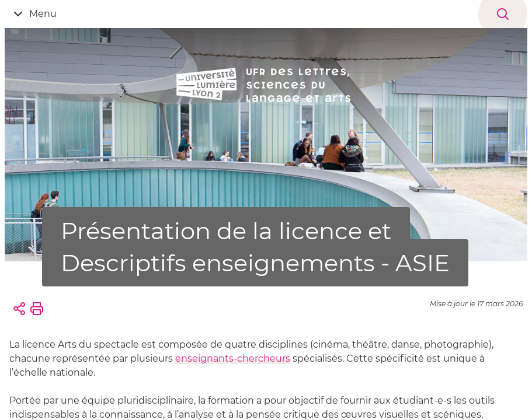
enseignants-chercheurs (233, 358)
